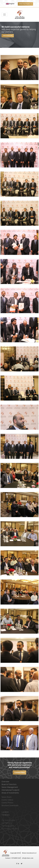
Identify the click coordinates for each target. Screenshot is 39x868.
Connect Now (19, 772)
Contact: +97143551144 (13, 858)
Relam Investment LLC (29, 853)
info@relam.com (28, 858)
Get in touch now (8, 36)
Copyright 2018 (15, 853)
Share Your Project (25, 4)
